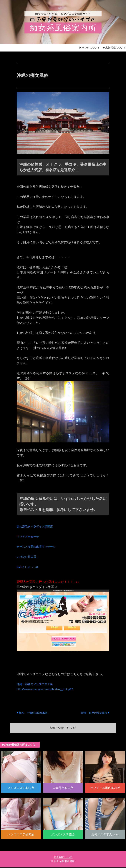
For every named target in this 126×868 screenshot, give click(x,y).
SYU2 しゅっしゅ (29, 567)
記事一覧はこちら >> (63, 729)
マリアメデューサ (29, 537)
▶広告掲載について (114, 48)
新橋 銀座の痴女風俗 (92, 713)
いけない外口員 (28, 557)
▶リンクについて (89, 48)
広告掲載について (63, 858)
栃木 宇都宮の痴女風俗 (35, 713)
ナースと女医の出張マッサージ (39, 547)
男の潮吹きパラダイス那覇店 (37, 526)
